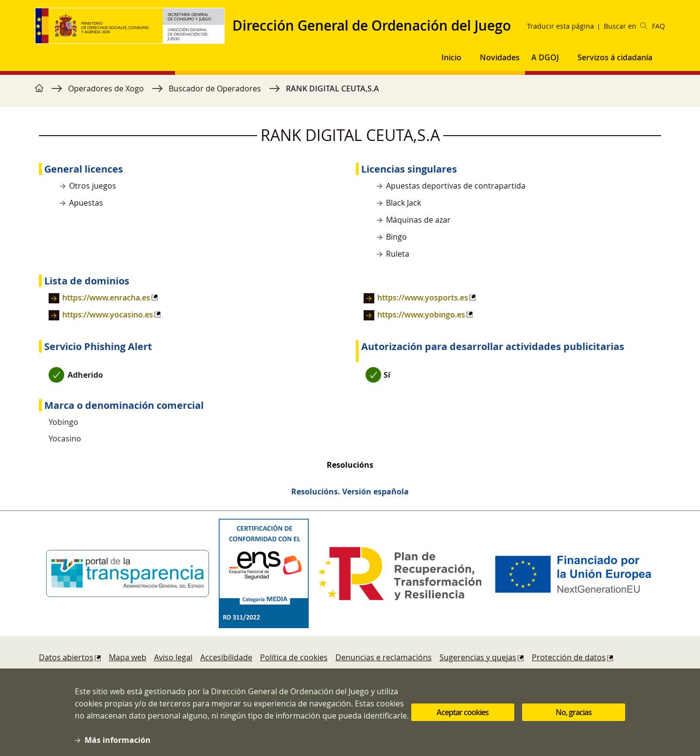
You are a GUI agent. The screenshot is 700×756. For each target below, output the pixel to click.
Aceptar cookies (463, 719)
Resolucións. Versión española (350, 492)
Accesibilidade (226, 657)
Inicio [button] (451, 57)
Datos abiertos (66, 657)
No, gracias (574, 719)
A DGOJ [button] (545, 57)
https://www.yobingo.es (421, 315)
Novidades (500, 57)
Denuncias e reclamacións (384, 657)
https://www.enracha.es (106, 298)
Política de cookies (294, 657)
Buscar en (625, 26)
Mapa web (128, 657)
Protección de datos (569, 657)
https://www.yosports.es (423, 298)
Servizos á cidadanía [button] (615, 57)
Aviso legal (173, 657)
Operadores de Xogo (106, 88)
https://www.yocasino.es (108, 315)
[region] (350, 93)
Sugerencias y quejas (478, 657)
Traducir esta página (560, 26)
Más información (118, 747)
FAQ (658, 26)
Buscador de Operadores (215, 88)
